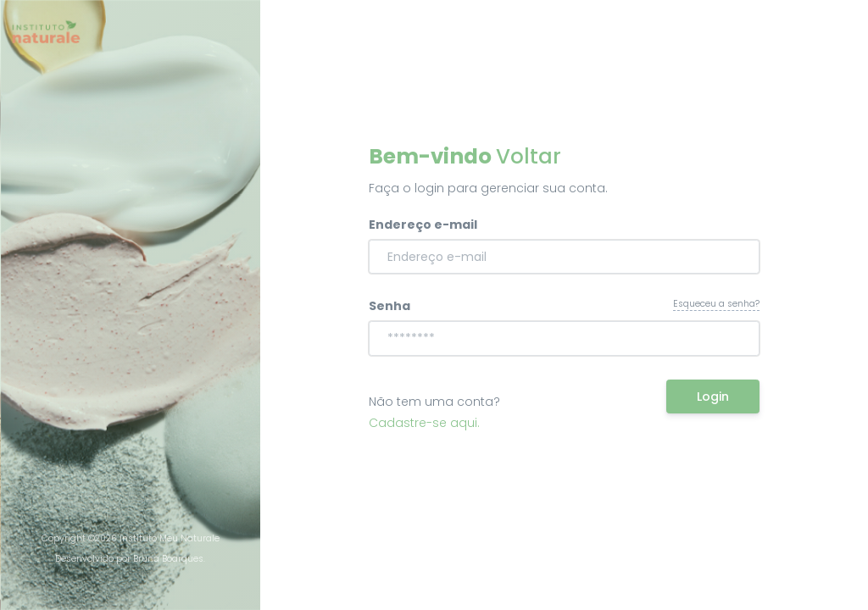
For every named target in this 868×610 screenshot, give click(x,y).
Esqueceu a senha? (716, 304)
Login (713, 396)
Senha (389, 306)
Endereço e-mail (423, 225)
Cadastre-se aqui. (424, 423)
